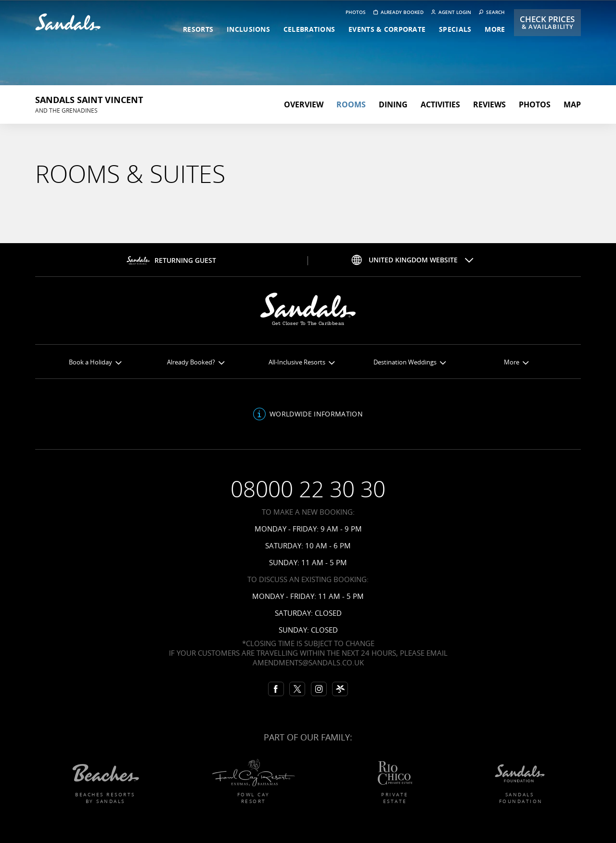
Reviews (489, 104)
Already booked (398, 12)
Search (492, 12)
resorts (198, 29)
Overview (304, 104)
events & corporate (387, 29)
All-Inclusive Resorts (302, 362)
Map (572, 104)
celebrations (309, 29)
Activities (440, 104)
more (495, 29)
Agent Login (451, 12)
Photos (356, 12)
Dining (393, 104)
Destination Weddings (410, 362)
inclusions (248, 29)
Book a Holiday (95, 362)
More (516, 362)
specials (455, 29)
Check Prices (547, 22)
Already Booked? (196, 362)
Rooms (351, 104)
